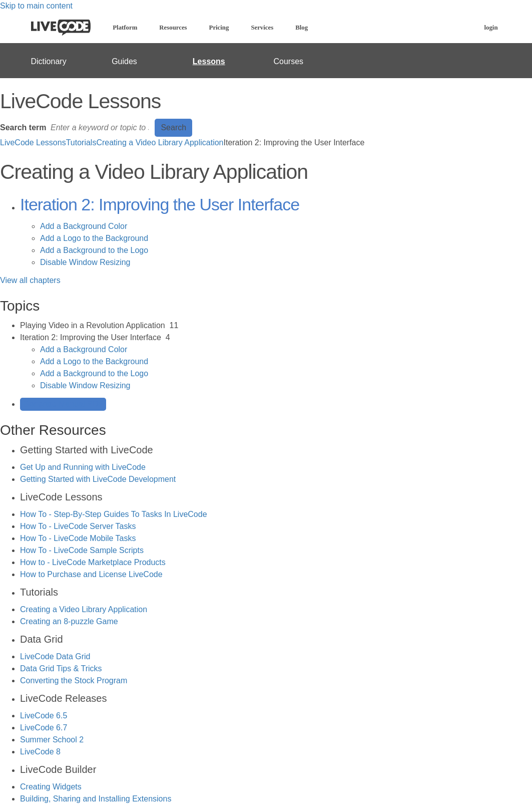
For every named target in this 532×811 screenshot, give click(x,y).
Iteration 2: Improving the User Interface (160, 204)
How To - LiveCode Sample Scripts (82, 550)
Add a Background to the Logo (94, 250)
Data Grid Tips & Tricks (61, 668)
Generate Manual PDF (63, 404)
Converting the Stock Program (74, 681)
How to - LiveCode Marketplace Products (93, 562)
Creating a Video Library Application (160, 143)
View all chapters (30, 280)
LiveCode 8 (40, 752)
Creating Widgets (51, 787)
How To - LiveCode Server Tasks (78, 526)
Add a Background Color (84, 226)
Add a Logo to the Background (94, 238)
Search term (23, 127)
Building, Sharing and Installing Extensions (96, 799)
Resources (173, 28)
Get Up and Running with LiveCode (83, 467)
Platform (125, 28)
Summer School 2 (52, 740)
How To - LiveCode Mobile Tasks (78, 538)
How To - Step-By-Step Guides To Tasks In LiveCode (114, 514)
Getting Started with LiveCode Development (98, 479)
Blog (302, 28)
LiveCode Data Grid (55, 656)
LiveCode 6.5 (44, 716)
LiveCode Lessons (33, 143)
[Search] (101, 128)
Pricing (219, 28)
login (491, 28)
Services (262, 28)
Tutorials (81, 143)
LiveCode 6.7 (44, 728)
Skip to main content (36, 6)
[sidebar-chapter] (276, 326)
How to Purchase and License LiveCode (91, 574)
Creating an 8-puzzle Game (69, 621)
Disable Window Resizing (85, 262)
